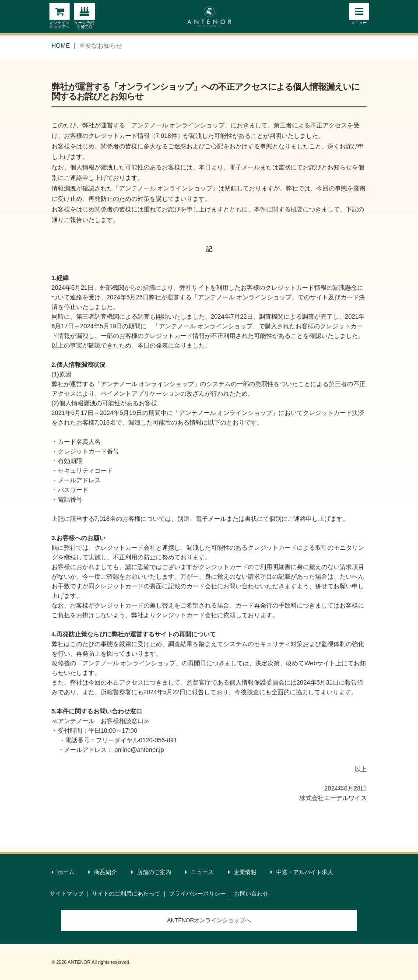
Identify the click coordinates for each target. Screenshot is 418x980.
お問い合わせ (251, 894)
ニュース (200, 872)
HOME (61, 46)
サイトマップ (67, 894)
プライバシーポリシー (197, 894)
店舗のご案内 (151, 872)
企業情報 (242, 872)
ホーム (63, 872)
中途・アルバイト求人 (302, 872)
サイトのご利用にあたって (126, 894)
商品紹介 (103, 872)
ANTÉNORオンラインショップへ (209, 920)
